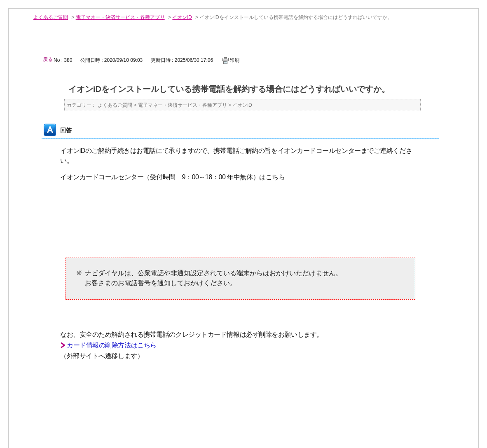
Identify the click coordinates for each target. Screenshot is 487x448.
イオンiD (182, 17)
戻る (48, 59)
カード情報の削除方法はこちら (112, 345)
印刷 (234, 60)
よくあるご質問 (51, 17)
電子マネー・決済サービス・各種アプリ (120, 17)
